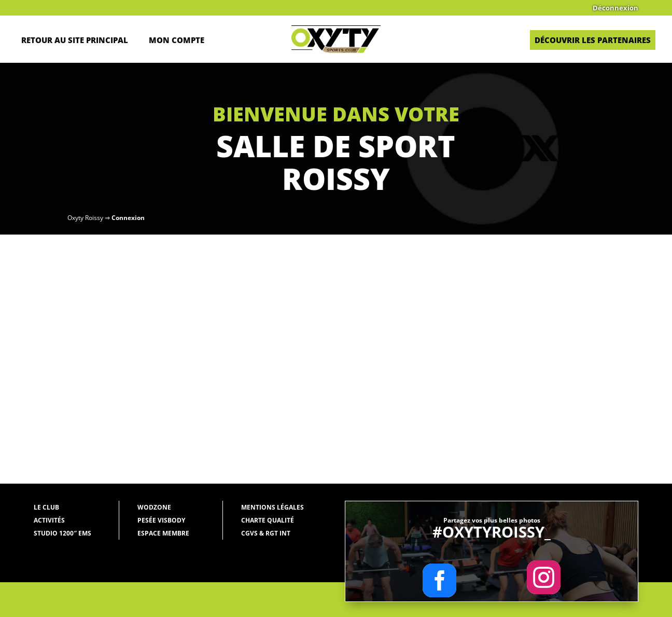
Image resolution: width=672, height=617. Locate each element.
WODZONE (154, 507)
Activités (49, 520)
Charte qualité (268, 520)
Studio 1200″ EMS (62, 533)
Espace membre (163, 533)
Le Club (46, 507)
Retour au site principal (75, 40)
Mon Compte (177, 40)
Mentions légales (272, 507)
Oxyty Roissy (85, 218)
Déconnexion (615, 8)
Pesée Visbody (161, 520)
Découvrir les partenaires (593, 40)
